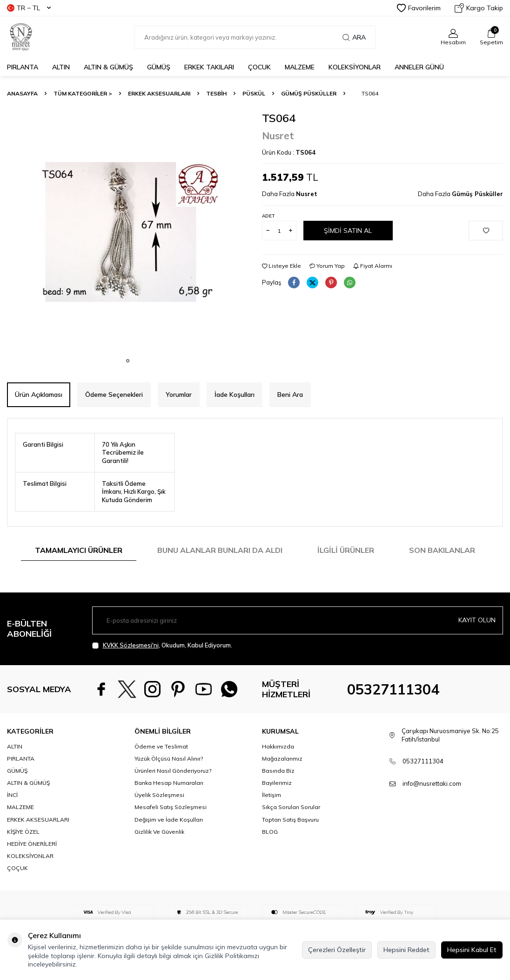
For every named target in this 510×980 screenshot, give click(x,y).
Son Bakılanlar (442, 550)
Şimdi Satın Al (348, 231)
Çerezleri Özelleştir (337, 950)
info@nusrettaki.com (432, 783)
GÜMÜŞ (159, 67)
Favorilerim (419, 8)
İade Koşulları (235, 395)
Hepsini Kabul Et (472, 950)
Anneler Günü (419, 67)
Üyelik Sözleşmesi (159, 795)
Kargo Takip (479, 8)
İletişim (272, 795)
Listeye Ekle (282, 266)
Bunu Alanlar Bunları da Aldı (220, 550)
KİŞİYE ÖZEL (23, 832)
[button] (128, 361)
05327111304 (393, 689)
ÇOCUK (259, 67)
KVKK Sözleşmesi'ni (131, 645)
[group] (127, 232)
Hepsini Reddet (406, 950)
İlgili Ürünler (346, 550)
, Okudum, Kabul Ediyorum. (162, 645)
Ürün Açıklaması (39, 395)
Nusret (278, 136)
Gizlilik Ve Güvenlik (159, 832)
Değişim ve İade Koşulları (169, 820)
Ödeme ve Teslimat (161, 746)
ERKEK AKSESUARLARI (159, 93)
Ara (354, 37)
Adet (268, 216)
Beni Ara (290, 395)
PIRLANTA (23, 67)
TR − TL (29, 8)
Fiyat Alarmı (373, 266)
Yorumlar (179, 395)
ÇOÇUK (17, 868)
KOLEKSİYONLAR (355, 67)
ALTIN (61, 67)
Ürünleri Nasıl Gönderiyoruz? (173, 771)
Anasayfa (22, 93)
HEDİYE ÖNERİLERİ (32, 844)
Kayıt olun (477, 620)
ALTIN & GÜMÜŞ (108, 67)
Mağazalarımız (282, 759)
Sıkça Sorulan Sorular (291, 807)
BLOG (270, 832)
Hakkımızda (278, 746)
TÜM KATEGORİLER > (83, 93)
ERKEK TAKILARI (209, 67)
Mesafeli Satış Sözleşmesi (171, 807)
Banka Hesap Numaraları (169, 783)
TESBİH (216, 93)
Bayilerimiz (277, 783)
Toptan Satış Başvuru (290, 820)
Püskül (254, 93)
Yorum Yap (327, 266)
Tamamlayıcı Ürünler (79, 550)
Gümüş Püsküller (309, 93)
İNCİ (12, 795)
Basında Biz (278, 771)
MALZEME (300, 67)
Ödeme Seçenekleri (114, 395)
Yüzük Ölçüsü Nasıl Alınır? (169, 759)
